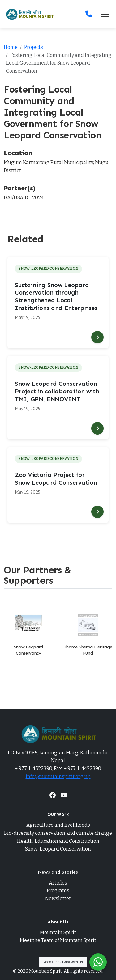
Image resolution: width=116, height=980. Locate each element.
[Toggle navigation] (105, 14)
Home (11, 47)
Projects (34, 47)
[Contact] (89, 14)
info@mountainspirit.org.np (58, 776)
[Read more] (97, 337)
